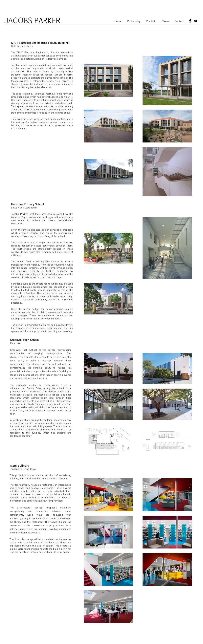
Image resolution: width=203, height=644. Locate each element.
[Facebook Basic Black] (190, 21)
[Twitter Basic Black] (196, 21)
